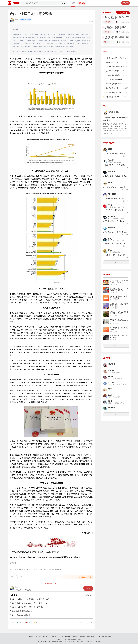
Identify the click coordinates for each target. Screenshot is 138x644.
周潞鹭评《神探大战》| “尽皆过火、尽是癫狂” (27, 607)
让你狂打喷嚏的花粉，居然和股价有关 (116, 198)
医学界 (110, 205)
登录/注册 (126, 3)
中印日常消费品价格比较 (114, 67)
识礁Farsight (112, 171)
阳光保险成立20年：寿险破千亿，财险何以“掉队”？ (116, 165)
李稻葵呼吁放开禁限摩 (113, 84)
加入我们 (75, 637)
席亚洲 (110, 395)
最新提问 (108, 22)
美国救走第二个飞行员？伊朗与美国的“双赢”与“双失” (116, 243)
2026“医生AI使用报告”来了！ (116, 210)
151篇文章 (18, 590)
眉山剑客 (111, 370)
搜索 (63, 3)
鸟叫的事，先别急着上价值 (119, 320)
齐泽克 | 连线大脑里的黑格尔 (21, 611)
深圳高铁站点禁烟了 (112, 71)
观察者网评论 (114, 112)
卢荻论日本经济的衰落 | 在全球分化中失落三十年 (29, 603)
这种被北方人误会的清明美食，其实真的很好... (119, 313)
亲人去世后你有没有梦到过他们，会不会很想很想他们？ (117, 18)
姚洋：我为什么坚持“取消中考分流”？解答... (119, 281)
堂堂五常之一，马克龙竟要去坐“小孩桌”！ (119, 305)
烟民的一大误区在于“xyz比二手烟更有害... (119, 297)
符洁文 (110, 250)
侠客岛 (110, 183)
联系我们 (31, 637)
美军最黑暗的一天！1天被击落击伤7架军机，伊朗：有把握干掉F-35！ (116, 221)
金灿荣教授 (111, 364)
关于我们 (39, 637)
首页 (73, 3)
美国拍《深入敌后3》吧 (114, 58)
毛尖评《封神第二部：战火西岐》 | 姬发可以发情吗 (29, 599)
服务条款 (53, 637)
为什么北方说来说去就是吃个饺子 (119, 329)
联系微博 (68, 637)
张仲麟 (110, 401)
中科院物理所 (112, 194)
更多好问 (122, 13)
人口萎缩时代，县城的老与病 (116, 232)
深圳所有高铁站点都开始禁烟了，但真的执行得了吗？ (117, 38)
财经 (12, 576)
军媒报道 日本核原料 (113, 88)
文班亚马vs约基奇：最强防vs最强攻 (116, 154)
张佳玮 (110, 149)
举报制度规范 (91, 637)
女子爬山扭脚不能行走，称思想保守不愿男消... (119, 289)
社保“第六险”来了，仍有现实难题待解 (116, 187)
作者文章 (14, 595)
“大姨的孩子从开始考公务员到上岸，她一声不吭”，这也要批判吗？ (116, 28)
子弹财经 (111, 160)
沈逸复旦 (111, 377)
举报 (21, 577)
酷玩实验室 (111, 407)
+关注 (88, 588)
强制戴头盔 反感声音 (113, 97)
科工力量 (111, 383)
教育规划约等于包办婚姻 (114, 92)
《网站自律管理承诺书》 (104, 637)
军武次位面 (111, 216)
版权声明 (46, 637)
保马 (17, 19)
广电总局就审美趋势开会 (114, 75)
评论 (106, 134)
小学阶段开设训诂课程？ (114, 79)
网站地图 (83, 637)
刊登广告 (61, 637)
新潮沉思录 (111, 228)
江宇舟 (110, 239)
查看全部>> (89, 595)
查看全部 (116, 262)
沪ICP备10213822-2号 (44, 642)
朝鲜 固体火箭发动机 (113, 62)
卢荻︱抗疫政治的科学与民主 (21, 615)
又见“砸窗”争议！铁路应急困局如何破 (116, 255)
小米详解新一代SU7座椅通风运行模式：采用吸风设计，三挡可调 (116, 176)
